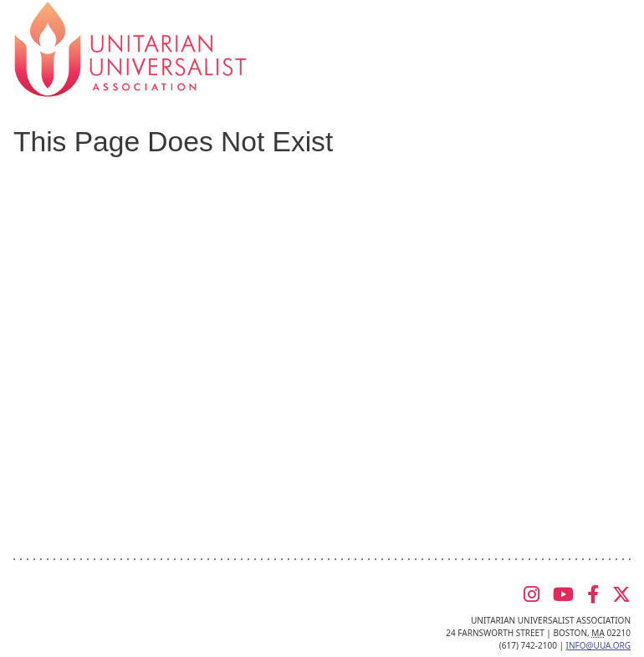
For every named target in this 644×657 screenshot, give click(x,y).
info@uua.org (598, 645)
